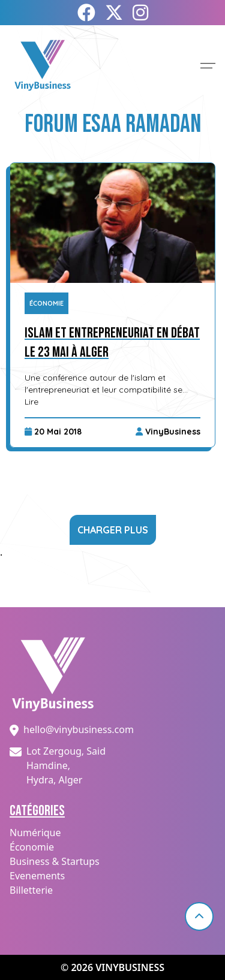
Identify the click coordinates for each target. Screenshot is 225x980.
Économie (46, 303)
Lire (31, 402)
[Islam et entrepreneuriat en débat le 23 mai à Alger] (112, 223)
